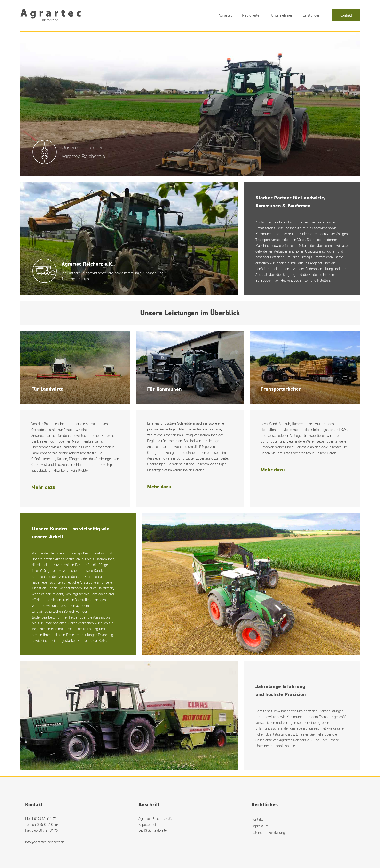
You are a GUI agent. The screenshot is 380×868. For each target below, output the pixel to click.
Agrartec (226, 15)
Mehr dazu (43, 487)
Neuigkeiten (252, 15)
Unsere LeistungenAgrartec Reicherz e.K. (86, 152)
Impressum (260, 826)
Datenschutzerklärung (268, 833)
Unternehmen (282, 15)
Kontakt (346, 15)
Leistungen (311, 15)
